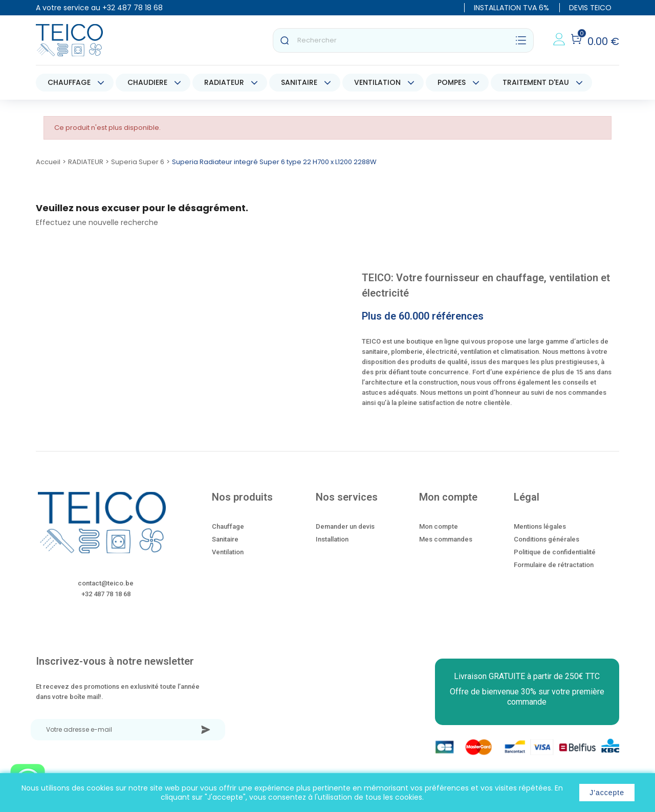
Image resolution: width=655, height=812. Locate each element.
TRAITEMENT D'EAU (536, 82)
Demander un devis (345, 526)
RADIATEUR (224, 82)
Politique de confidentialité (555, 552)
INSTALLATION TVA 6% (511, 8)
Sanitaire (225, 539)
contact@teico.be (106, 583)
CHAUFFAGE (69, 82)
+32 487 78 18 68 (133, 8)
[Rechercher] (403, 40)
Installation (332, 539)
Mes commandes (446, 539)
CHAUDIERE (147, 82)
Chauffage (228, 526)
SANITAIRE (299, 82)
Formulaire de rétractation (554, 565)
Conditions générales (547, 539)
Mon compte (439, 526)
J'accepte (607, 793)
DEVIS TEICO (590, 8)
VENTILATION (377, 82)
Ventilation (228, 552)
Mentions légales (540, 526)
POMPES (452, 82)
